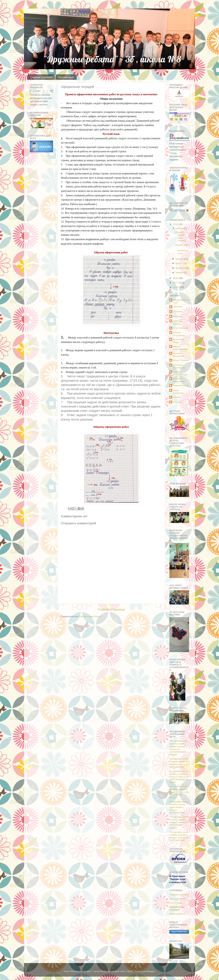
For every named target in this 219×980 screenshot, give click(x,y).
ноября (180, 228)
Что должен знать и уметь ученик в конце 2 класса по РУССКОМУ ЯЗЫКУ (179, 792)
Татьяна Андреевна (179, 380)
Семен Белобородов (180, 373)
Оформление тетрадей (177, 908)
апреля (180, 259)
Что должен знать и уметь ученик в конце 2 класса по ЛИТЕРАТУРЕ (179, 763)
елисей (177, 397)
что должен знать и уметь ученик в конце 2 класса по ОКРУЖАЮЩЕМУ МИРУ (179, 777)
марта (179, 263)
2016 (176, 287)
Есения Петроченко (179, 334)
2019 (176, 224)
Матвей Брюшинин (179, 355)
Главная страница (41, 77)
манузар (177, 402)
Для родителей (177, 899)
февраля (181, 268)
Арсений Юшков (177, 322)
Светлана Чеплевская (179, 366)
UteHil (130, 971)
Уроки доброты (177, 914)
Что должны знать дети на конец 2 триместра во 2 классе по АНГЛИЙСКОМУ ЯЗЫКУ (179, 748)
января (180, 272)
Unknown (178, 307)
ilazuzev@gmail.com (181, 301)
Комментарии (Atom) (90, 616)
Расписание (176, 903)
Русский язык (66, 77)
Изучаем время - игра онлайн (181, 236)
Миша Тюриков (181, 360)
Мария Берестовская (180, 348)
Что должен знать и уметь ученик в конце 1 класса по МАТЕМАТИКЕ (179, 836)
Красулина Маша (178, 341)
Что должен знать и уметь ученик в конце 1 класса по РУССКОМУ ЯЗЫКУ (179, 822)
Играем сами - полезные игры (182, 249)
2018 (176, 278)
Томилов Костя (181, 386)
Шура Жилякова (178, 392)
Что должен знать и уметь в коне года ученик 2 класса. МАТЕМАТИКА (179, 807)
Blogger (151, 971)
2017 (176, 283)
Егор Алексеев (181, 328)
